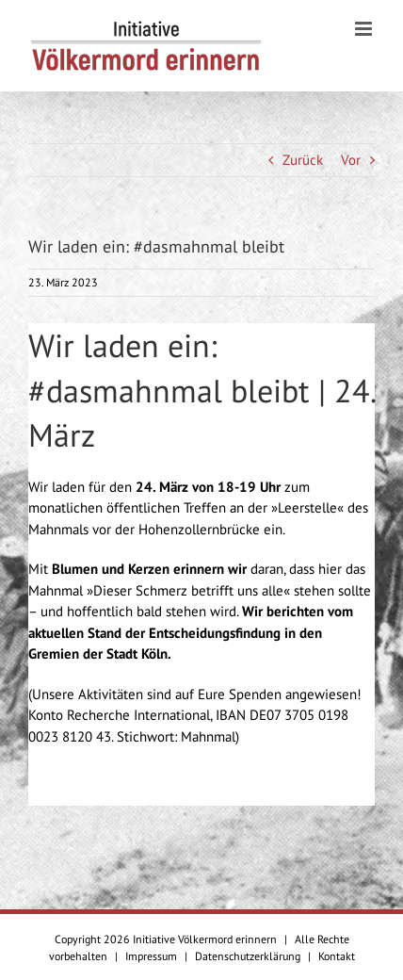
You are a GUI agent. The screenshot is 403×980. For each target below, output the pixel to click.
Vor (351, 160)
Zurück (303, 160)
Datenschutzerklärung (248, 956)
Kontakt (337, 956)
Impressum (151, 956)
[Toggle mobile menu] (365, 29)
